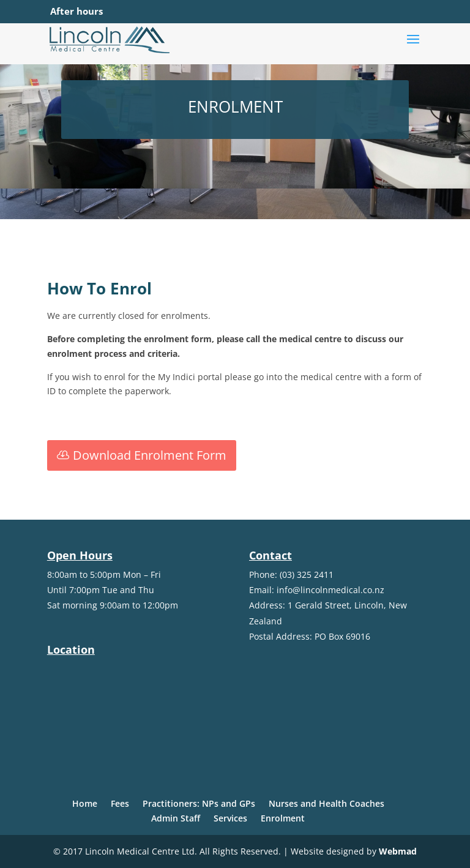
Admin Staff (176, 818)
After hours (76, 11)
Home (85, 803)
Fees (120, 803)
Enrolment (283, 818)
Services (230, 818)
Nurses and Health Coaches (326, 803)
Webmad (398, 851)
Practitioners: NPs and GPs (199, 803)
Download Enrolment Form (150, 455)
